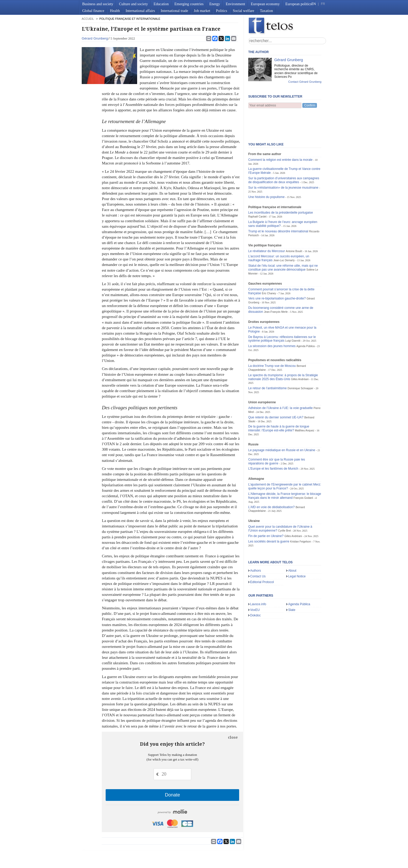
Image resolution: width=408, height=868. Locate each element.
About (292, 545)
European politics (298, 4)
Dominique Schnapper (300, 363)
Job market (202, 11)
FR (323, 4)
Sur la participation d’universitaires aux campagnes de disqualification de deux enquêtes (284, 154)
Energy (215, 4)
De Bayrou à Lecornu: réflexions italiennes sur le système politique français (282, 313)
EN (314, 4)
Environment (235, 4)
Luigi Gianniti (293, 315)
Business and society (98, 4)
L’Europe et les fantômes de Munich (273, 443)
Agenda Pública (305, 320)
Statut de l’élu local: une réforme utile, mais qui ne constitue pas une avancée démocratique (283, 242)
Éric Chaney (269, 268)
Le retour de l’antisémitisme (267, 362)
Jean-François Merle (276, 286)
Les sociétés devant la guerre (269, 516)
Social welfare (244, 11)
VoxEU (255, 584)
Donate (173, 795)
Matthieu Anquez (305, 405)
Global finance (93, 11)
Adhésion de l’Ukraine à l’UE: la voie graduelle (280, 382)
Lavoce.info (258, 578)
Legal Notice (297, 551)
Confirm (310, 105)
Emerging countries (189, 4)
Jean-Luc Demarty (284, 235)
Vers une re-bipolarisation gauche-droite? (277, 273)
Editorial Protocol (262, 556)
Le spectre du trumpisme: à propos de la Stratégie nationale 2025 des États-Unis (283, 351)
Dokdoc (255, 590)
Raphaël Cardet (257, 191)
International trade (174, 11)
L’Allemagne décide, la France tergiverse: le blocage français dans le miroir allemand (285, 470)
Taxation (266, 11)
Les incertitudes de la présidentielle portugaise (280, 187)
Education (161, 4)
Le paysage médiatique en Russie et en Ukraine (282, 424)
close (233, 737)
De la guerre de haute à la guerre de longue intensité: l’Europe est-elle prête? (279, 403)
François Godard (303, 472)
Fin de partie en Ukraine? (266, 510)
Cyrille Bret (285, 505)
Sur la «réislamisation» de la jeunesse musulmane (283, 162)
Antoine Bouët (294, 225)
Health (115, 11)
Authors (256, 545)
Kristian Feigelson (301, 516)
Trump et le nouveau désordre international (278, 206)
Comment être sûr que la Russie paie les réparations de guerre (277, 436)
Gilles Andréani (300, 353)
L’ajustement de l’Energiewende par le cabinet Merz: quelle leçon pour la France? (285, 461)
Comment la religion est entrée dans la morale (280, 134)
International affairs (140, 11)
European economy (265, 4)
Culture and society (133, 4)
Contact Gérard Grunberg (305, 82)
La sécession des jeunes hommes (272, 320)
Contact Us (258, 551)
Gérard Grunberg (95, 38)
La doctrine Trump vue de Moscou (272, 340)
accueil (88, 19)
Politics (222, 11)
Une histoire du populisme (266, 171)
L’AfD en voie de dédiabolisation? (272, 481)
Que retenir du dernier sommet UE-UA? (276, 392)
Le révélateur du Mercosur (267, 225)
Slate (292, 584)
